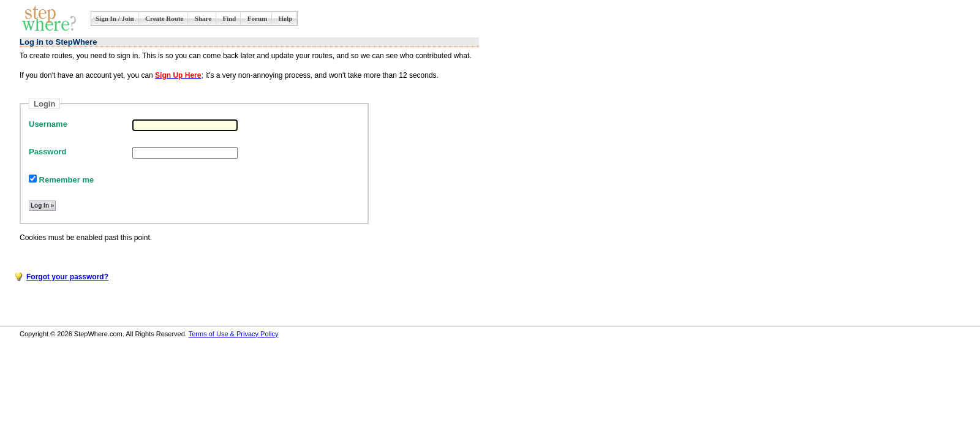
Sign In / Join (115, 18)
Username (48, 124)
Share (203, 18)
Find (229, 18)
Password (47, 152)
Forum (257, 18)
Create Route (164, 18)
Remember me (61, 180)
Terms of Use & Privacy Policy (234, 334)
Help (286, 18)
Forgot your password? (67, 277)
